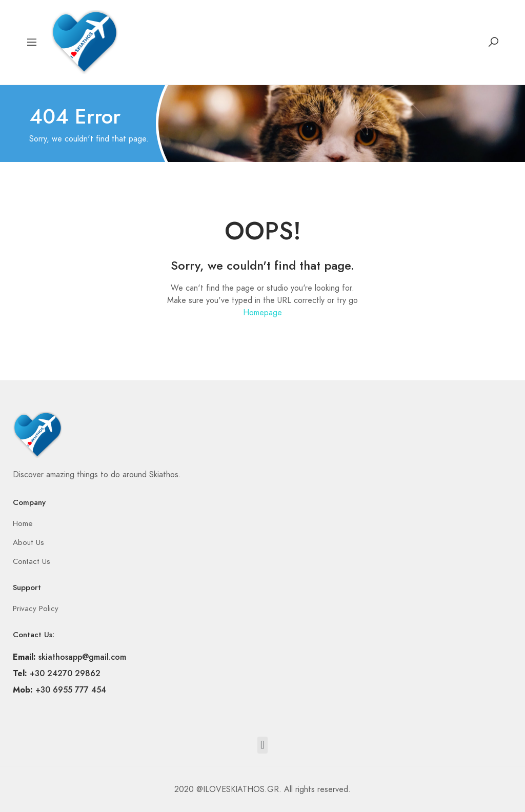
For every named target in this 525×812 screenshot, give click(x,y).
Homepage (262, 313)
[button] (262, 745)
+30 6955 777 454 (71, 690)
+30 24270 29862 (65, 673)
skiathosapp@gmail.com (82, 657)
